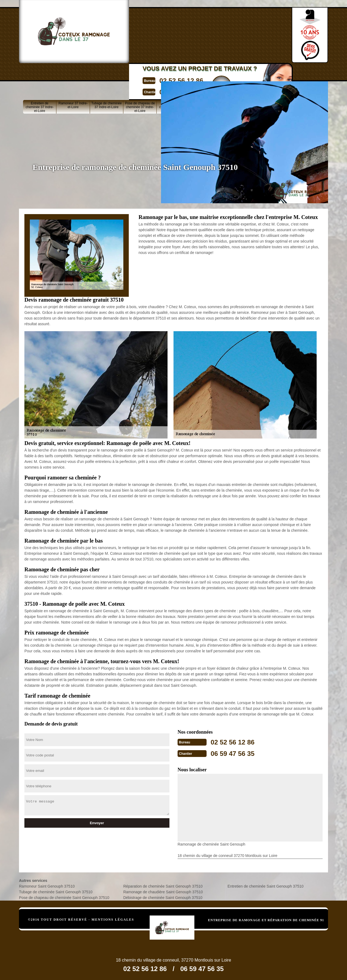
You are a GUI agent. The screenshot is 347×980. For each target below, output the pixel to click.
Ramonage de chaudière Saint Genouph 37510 (163, 891)
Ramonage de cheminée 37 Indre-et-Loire (240, 74)
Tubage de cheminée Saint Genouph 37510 (56, 891)
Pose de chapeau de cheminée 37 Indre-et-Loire (140, 74)
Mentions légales (113, 918)
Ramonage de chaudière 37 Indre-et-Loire (173, 74)
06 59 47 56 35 (162, 39)
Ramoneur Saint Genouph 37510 (47, 885)
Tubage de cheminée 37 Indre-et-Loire (107, 72)
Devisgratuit (205, 33)
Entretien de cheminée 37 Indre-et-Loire (39, 74)
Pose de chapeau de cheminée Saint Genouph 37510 (64, 897)
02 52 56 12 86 (162, 28)
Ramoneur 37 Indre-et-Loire (73, 72)
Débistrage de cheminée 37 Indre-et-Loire (274, 74)
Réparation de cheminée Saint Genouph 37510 (163, 885)
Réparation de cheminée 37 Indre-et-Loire (207, 74)
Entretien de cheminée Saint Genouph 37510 (265, 885)
